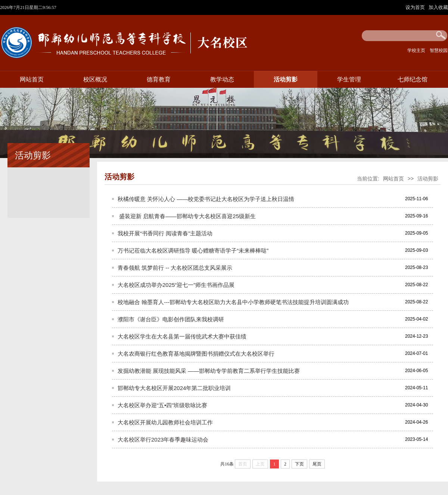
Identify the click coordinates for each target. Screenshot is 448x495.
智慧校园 (439, 50)
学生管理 (349, 79)
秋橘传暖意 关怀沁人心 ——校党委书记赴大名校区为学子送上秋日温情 (206, 199)
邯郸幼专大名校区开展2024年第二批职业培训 (174, 388)
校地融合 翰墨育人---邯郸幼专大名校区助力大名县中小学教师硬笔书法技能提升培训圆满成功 (233, 302)
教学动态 (222, 79)
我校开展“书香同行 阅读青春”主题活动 (165, 233)
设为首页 (416, 7)
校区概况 (95, 79)
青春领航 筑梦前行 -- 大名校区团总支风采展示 (175, 268)
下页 (299, 464)
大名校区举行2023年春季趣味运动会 (163, 440)
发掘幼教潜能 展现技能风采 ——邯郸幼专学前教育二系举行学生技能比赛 (209, 371)
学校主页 (416, 50)
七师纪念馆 (413, 79)
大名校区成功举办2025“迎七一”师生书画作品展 (176, 285)
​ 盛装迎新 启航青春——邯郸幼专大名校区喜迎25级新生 (187, 216)
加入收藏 (438, 7)
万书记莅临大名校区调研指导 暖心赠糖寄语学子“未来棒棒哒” (193, 250)
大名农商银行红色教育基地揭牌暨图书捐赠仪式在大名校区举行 (196, 354)
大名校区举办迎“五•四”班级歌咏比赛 (162, 405)
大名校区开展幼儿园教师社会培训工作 (165, 422)
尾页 (317, 464)
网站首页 (32, 79)
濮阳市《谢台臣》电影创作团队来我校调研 (171, 319)
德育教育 (159, 79)
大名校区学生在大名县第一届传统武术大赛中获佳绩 (182, 336)
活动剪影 (286, 79)
